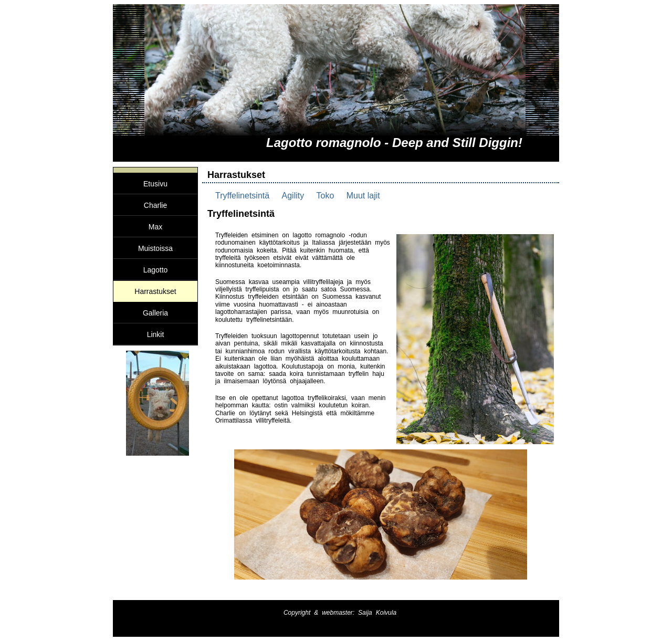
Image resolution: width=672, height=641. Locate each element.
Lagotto (156, 270)
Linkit (156, 334)
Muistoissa (155, 248)
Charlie (155, 205)
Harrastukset (155, 291)
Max (155, 227)
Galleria (155, 313)
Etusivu (155, 184)
